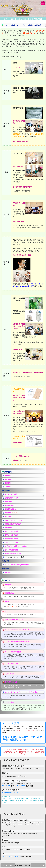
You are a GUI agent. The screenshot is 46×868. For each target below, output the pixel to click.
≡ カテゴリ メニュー (8, 865)
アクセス (8, 611)
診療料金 (8, 572)
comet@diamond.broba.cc (10, 793)
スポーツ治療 (13, 520)
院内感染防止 (9, 593)
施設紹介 (8, 601)
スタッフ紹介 (9, 674)
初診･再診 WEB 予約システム (15, 620)
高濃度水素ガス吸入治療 (13, 524)
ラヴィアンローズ (11, 682)
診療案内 (8, 585)
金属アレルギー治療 (11, 539)
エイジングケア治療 (11, 531)
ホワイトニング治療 (11, 535)
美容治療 (8, 517)
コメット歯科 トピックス (13, 664)
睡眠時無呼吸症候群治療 (13, 553)
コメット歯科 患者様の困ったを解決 (17, 642)
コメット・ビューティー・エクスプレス (18, 630)
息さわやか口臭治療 (11, 550)
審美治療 (8, 513)
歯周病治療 (8, 502)
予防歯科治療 (11, 509)
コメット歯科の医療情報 (13, 652)
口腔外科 (8, 487)
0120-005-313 (21, 786)
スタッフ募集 (9, 702)
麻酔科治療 (8, 528)
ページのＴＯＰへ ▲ (38, 865)
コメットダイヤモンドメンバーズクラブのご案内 (21, 692)
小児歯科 (8, 483)
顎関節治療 (11, 498)
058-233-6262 (6, 786)
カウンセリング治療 (11, 542)
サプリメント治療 (11, 546)
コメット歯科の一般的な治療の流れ (17, 565)
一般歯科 (8, 476)
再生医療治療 (9, 505)
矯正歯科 (8, 479)
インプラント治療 (11, 494)
